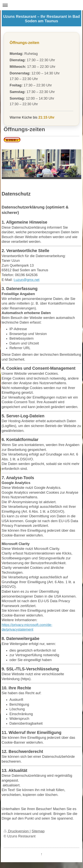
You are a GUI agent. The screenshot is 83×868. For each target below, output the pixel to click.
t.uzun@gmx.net (27, 280)
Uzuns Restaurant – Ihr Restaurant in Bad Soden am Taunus (41, 19)
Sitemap (38, 831)
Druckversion (17, 831)
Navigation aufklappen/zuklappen (41, 5)
